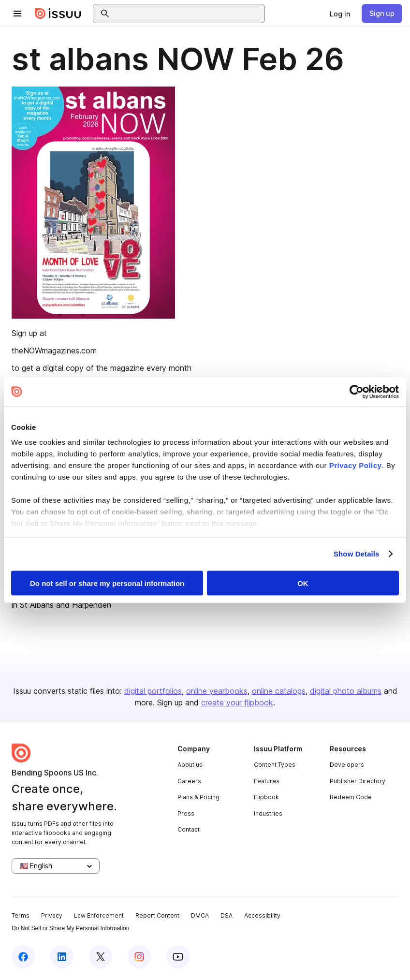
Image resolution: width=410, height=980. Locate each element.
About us (190, 765)
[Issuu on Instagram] (139, 957)
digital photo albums (346, 691)
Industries (268, 813)
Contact (189, 829)
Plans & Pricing (198, 797)
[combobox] (188, 14)
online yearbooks (217, 691)
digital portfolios (153, 691)
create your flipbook (237, 702)
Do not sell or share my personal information (107, 583)
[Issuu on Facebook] (23, 957)
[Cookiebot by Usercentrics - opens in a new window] (357, 392)
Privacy (52, 915)
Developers (347, 765)
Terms (21, 915)
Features (267, 781)
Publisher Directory (358, 781)
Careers (189, 781)
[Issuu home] (58, 14)
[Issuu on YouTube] (178, 957)
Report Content (157, 915)
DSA (227, 915)
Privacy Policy (356, 465)
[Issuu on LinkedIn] (62, 957)
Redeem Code (351, 797)
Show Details (357, 554)
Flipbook (266, 797)
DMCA (200, 915)
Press (186, 813)
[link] (340, 14)
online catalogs (279, 691)
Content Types (275, 765)
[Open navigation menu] (17, 14)
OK (303, 583)
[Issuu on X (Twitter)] (101, 957)
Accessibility (262, 915)
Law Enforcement (99, 915)
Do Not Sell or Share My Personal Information (70, 928)
